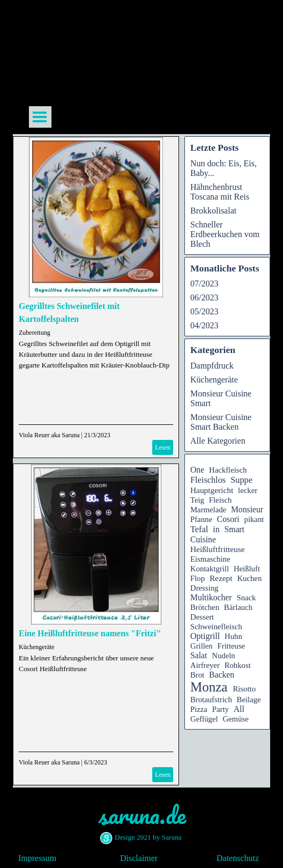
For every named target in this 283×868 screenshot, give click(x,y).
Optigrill (205, 636)
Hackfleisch (228, 470)
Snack (246, 598)
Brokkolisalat (213, 211)
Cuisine (203, 539)
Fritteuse (232, 646)
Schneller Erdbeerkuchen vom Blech (225, 234)
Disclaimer (139, 858)
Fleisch (221, 500)
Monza (209, 687)
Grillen (202, 646)
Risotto (244, 689)
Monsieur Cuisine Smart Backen (221, 422)
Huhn (233, 636)
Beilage (249, 700)
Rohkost (238, 665)
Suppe (241, 480)
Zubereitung (35, 333)
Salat (199, 655)
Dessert (202, 617)
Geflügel (204, 719)
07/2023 (204, 284)
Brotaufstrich (211, 700)
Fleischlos (208, 480)
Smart (234, 529)
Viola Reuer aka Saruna (49, 435)
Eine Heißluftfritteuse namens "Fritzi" (90, 633)
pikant (254, 519)
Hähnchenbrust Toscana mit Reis (220, 192)
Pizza (199, 709)
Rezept (221, 578)
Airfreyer (205, 665)
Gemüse (235, 719)
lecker (248, 490)
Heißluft (247, 569)
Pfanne (201, 519)
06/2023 (204, 297)
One (197, 470)
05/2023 (204, 311)
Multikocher (211, 597)
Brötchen (205, 607)
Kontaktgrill (210, 569)
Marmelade (208, 510)
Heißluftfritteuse (218, 549)
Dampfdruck (212, 366)
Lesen (163, 447)
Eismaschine (210, 559)
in (216, 529)
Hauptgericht (212, 490)
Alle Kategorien (218, 441)
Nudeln (223, 656)
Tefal (199, 529)
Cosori (228, 519)
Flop (198, 578)
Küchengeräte (37, 647)
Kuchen (249, 578)
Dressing (204, 588)
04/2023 (204, 325)
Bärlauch (238, 607)
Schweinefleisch (216, 627)
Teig (197, 500)
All (239, 709)
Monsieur (247, 509)
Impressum (37, 858)
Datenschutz (238, 858)
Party (221, 709)
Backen (222, 675)
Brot (197, 675)
